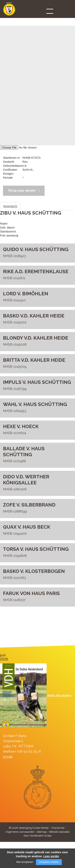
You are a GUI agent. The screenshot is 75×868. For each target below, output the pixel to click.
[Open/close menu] (50, 11)
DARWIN (5, 18)
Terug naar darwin (22, 191)
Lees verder (51, 856)
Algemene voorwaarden (20, 832)
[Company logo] (9, 11)
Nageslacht (10, 206)
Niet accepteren (25, 862)
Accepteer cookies (49, 862)
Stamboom (31, 206)
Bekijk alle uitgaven (59, 695)
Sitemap (42, 832)
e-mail (8, 757)
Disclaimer (58, 828)
